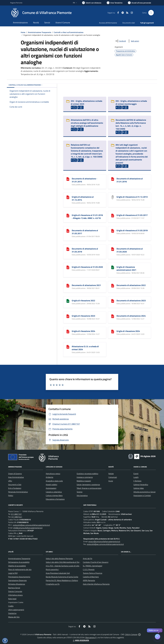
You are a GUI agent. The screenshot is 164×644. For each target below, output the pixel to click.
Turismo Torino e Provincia (93, 573)
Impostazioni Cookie (16, 602)
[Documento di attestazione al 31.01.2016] (113, 179)
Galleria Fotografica (141, 485)
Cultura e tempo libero (54, 495)
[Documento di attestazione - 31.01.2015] (68, 179)
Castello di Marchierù (91, 577)
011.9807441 (17, 517)
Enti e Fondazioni (15, 488)
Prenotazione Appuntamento (19, 577)
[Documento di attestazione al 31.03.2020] (113, 249)
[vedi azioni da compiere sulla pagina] (133, 41)
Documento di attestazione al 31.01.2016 (130, 180)
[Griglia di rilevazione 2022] (68, 301)
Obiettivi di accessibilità (17, 566)
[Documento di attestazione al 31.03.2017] (68, 231)
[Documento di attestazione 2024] (113, 316)
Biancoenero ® (91, 637)
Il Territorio (137, 481)
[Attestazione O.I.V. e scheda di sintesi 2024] (68, 347)
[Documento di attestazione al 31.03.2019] (68, 249)
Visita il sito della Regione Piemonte (59, 558)
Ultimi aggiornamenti (16, 610)
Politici (11, 495)
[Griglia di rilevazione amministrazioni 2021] (113, 267)
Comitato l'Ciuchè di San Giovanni (96, 562)
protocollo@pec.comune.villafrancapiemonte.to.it (31, 525)
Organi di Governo (15, 474)
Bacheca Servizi (14, 588)
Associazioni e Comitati (142, 495)
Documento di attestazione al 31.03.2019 (85, 250)
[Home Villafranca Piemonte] (41, 13)
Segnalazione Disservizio (17, 580)
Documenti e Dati (15, 485)
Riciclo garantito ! (52, 569)
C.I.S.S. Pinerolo (89, 569)
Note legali (12, 599)
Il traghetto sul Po (53, 584)
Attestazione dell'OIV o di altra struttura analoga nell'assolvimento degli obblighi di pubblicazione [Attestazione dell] (87, 123)
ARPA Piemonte (89, 580)
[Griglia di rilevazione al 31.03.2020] (68, 267)
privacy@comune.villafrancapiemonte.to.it (104, 541)
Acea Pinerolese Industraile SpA (58, 573)
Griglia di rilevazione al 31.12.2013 (132, 197)
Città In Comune (131, 634)
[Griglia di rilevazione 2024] (68, 331)
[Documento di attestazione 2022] (113, 285)
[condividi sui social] (120, 41)
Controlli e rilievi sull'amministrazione (69, 32)
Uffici (10, 481)
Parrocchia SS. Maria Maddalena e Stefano (62, 580)
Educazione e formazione (55, 499)
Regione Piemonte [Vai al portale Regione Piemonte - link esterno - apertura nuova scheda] (16, 3)
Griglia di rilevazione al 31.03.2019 (132, 230)
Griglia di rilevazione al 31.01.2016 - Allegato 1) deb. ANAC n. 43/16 (87, 217)
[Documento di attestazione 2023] (113, 301)
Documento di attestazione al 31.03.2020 (130, 250)
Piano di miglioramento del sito (20, 569)
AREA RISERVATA (81, 640)
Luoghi (136, 477)
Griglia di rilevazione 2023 (83, 316)
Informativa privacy (15, 595)
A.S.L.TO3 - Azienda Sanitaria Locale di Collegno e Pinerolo (68, 566)
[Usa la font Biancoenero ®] (92, 3)
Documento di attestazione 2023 (131, 301)
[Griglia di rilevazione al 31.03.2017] (113, 215)
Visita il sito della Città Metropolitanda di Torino (63, 562)
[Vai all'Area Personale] (139, 3)
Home (23, 32)
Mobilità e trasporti (84, 481)
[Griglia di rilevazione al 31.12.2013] (113, 197)
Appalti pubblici (51, 485)
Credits (11, 606)
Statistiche (12, 613)
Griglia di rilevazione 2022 (83, 301)
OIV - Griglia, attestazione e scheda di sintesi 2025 (86, 102)
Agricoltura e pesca (53, 474)
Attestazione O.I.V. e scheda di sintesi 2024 (85, 348)
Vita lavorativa (82, 495)
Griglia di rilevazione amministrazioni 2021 (126, 268)
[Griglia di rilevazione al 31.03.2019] (113, 231)
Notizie (111, 474)
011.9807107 (16, 514)
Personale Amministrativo (18, 492)
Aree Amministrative (16, 477)
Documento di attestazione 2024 (131, 316)
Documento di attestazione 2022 (131, 285)
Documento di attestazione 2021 (86, 285)
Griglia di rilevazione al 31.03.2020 (87, 267)
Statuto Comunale (15, 591)
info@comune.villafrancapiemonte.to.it (28, 528)
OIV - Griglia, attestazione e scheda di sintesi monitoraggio (131, 102)
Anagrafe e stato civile (54, 481)
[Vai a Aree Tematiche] (115, 3)
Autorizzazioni (51, 488)
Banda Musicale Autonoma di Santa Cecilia (62, 577)
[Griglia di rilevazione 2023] (68, 316)
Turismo (79, 492)
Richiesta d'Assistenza (17, 584)
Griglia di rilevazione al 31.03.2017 (132, 215)
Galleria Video (139, 488)
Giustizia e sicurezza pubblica (87, 474)
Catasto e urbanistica (54, 492)
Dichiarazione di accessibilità (19, 562)
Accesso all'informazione (108, 23)
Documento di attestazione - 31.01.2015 (84, 180)
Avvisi (111, 481)
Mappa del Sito (14, 617)
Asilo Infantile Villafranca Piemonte (96, 584)
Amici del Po (88, 558)
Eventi (136, 474)
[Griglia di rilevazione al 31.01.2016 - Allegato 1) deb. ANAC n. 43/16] (68, 215)
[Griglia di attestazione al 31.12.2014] (68, 197)
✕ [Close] (160, 630)
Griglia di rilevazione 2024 (83, 331)
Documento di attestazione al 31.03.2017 (85, 232)
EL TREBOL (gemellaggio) (93, 566)
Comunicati (113, 477)
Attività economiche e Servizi (144, 492)
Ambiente (49, 477)
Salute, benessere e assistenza (88, 485)
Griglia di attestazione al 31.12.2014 (83, 198)
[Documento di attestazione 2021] (68, 285)
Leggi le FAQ (13, 573)
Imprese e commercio (85, 477)
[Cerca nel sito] (151, 13)
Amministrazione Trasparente (40, 32)
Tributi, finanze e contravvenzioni (89, 488)
